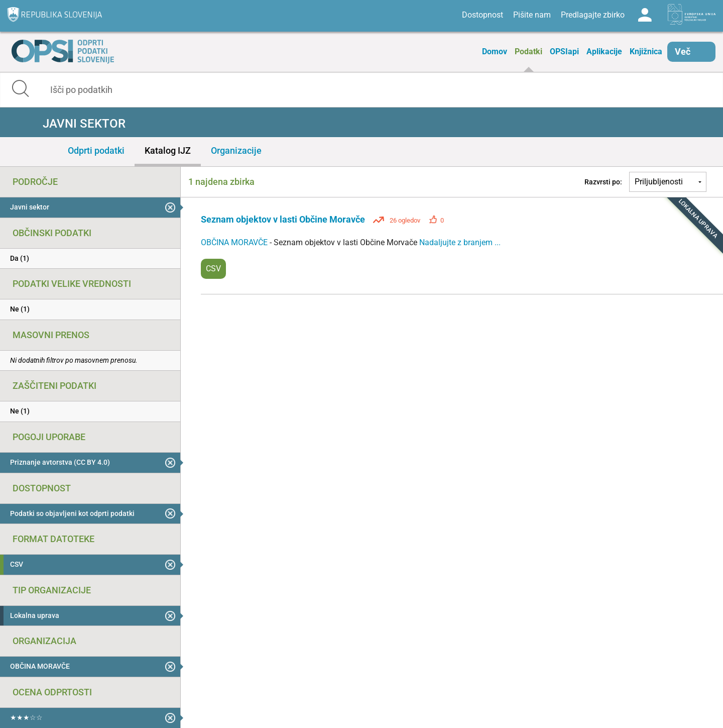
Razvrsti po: (603, 182)
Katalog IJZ (168, 150)
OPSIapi (564, 51)
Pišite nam (532, 15)
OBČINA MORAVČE (235, 242)
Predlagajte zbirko (593, 15)
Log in (645, 15)
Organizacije (236, 150)
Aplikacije (604, 51)
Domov (495, 51)
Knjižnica (646, 51)
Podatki (528, 51)
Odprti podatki (96, 150)
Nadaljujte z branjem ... (460, 242)
